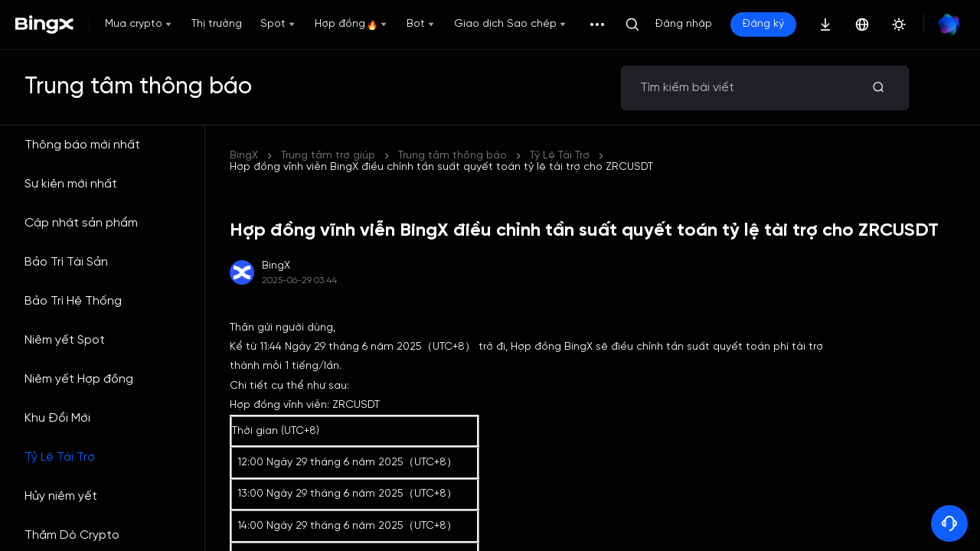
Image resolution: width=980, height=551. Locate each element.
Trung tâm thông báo (452, 156)
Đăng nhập (684, 24)
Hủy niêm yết (61, 496)
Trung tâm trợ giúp (328, 156)
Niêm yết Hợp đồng (79, 379)
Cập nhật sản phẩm (81, 223)
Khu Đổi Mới (57, 418)
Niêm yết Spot (65, 340)
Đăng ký (763, 24)
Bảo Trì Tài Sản (66, 262)
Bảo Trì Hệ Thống (73, 301)
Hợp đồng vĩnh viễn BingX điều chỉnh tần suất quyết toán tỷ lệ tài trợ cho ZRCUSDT (441, 167)
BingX (244, 156)
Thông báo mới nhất (82, 145)
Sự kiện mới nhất (71, 184)
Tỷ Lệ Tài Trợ (60, 457)
